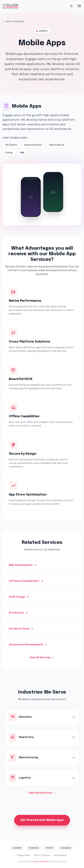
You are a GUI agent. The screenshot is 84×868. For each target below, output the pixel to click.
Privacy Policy (24, 856)
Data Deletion (60, 856)
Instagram (66, 848)
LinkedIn (17, 848)
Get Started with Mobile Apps (42, 820)
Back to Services (13, 22)
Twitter (50, 848)
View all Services (42, 658)
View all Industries (42, 793)
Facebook (34, 848)
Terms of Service (42, 856)
